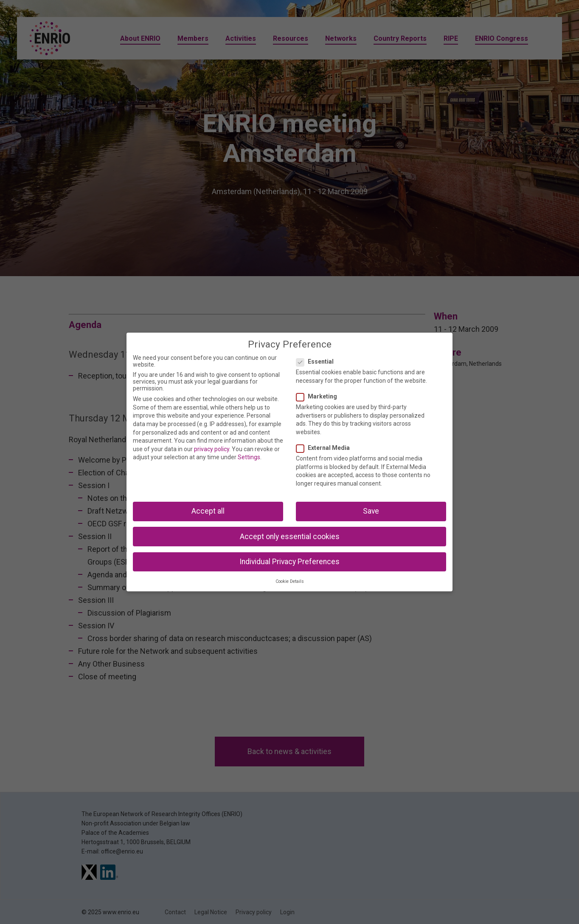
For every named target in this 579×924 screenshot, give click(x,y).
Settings (249, 457)
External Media (326, 448)
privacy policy (212, 449)
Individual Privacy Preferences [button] (289, 562)
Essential (318, 362)
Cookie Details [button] (290, 581)
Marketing (319, 396)
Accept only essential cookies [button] (290, 537)
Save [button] (371, 511)
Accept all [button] (208, 511)
